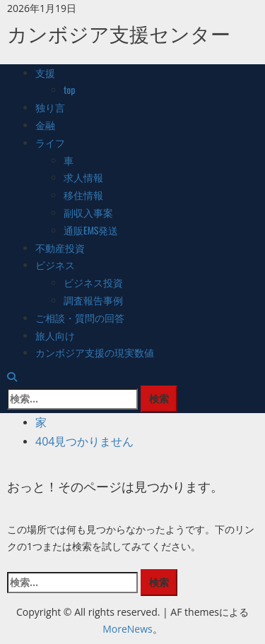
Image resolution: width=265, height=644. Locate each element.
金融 (45, 125)
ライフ (50, 142)
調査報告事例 (93, 300)
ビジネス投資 (93, 282)
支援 (45, 72)
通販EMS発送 (91, 230)
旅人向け (55, 335)
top (70, 89)
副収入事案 (88, 212)
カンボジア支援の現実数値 (95, 352)
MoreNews (128, 629)
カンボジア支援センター (119, 33)
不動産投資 (60, 248)
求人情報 (83, 177)
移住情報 (83, 195)
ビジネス (55, 264)
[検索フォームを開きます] (12, 377)
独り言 (50, 107)
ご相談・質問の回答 (80, 317)
